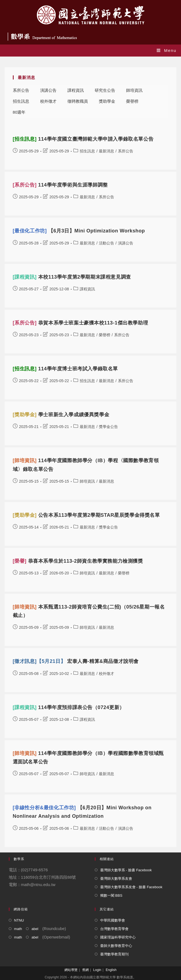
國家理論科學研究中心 (118, 937)
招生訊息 (21, 101)
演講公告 (48, 90)
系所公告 (21, 90)
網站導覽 (71, 970)
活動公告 (106, 243)
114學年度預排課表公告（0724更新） (69, 707)
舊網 (85, 970)
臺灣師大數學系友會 (116, 879)
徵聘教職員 (78, 101)
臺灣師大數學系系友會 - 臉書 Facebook (131, 887)
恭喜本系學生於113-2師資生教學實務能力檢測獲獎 (78, 561)
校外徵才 (48, 101)
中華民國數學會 (113, 920)
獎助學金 (107, 101)
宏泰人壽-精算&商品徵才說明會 (76, 661)
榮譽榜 (132, 101)
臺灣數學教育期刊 (114, 954)
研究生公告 (105, 90)
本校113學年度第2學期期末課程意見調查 (72, 277)
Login (97, 970)
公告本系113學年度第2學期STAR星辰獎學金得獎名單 (86, 515)
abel (35, 929)
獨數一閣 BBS (111, 895)
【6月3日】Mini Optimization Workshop (79, 231)
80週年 (19, 112)
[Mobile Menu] (167, 50)
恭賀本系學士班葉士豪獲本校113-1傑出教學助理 (81, 323)
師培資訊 (134, 90)
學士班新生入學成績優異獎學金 (61, 415)
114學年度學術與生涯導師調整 (60, 185)
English (111, 970)
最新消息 (106, 151)
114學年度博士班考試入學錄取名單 (65, 369)
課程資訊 (76, 90)
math (18, 929)
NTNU (19, 920)
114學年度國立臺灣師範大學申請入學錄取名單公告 (83, 139)
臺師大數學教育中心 (116, 946)
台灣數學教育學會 (114, 929)
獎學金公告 (108, 427)
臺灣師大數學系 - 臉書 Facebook (126, 870)
